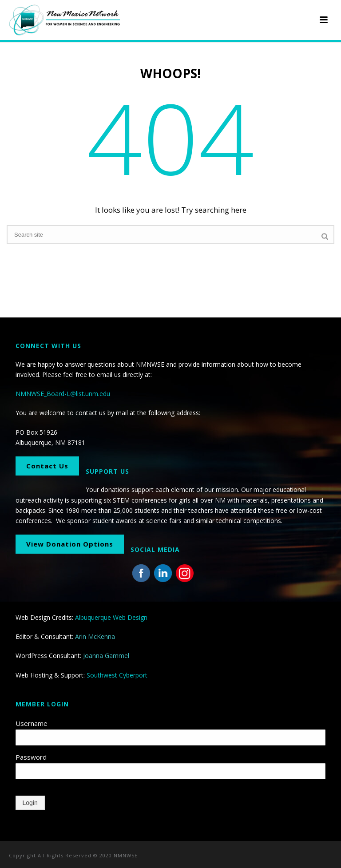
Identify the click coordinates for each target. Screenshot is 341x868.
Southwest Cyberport (117, 675)
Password (31, 757)
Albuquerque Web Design (111, 617)
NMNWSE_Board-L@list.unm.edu (63, 394)
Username (32, 723)
